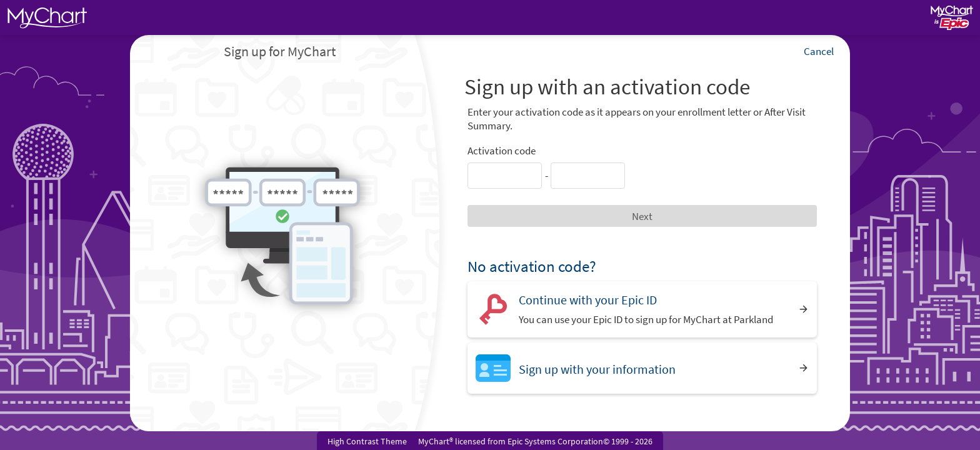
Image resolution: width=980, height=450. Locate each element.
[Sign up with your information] (642, 368)
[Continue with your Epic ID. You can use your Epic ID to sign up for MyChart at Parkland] (642, 309)
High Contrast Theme (367, 441)
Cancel (819, 51)
